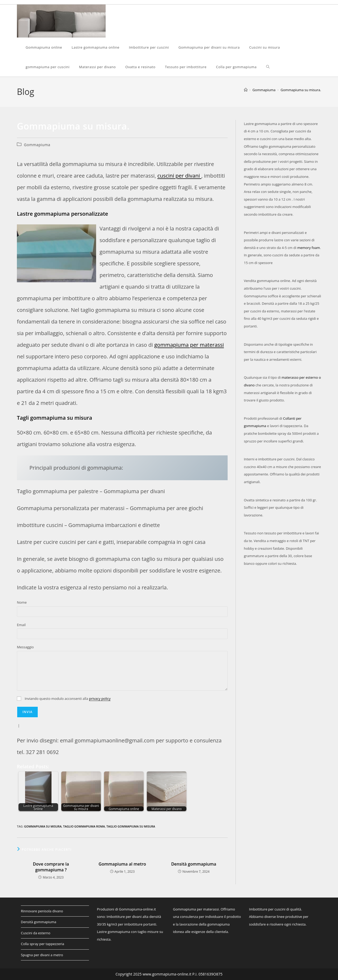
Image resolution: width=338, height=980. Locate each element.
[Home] (246, 90)
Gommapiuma (37, 145)
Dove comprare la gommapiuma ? (51, 867)
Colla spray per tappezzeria (43, 944)
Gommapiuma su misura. (301, 90)
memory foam (309, 248)
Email (21, 625)
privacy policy (100, 699)
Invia (27, 712)
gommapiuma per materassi (189, 345)
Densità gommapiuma (194, 864)
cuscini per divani (179, 176)
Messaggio (25, 647)
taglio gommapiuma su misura (131, 826)
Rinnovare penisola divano (42, 911)
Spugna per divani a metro (42, 955)
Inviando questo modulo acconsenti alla (64, 699)
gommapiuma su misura (43, 826)
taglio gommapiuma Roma (84, 826)
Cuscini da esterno (36, 933)
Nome (22, 602)
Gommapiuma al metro (122, 864)
